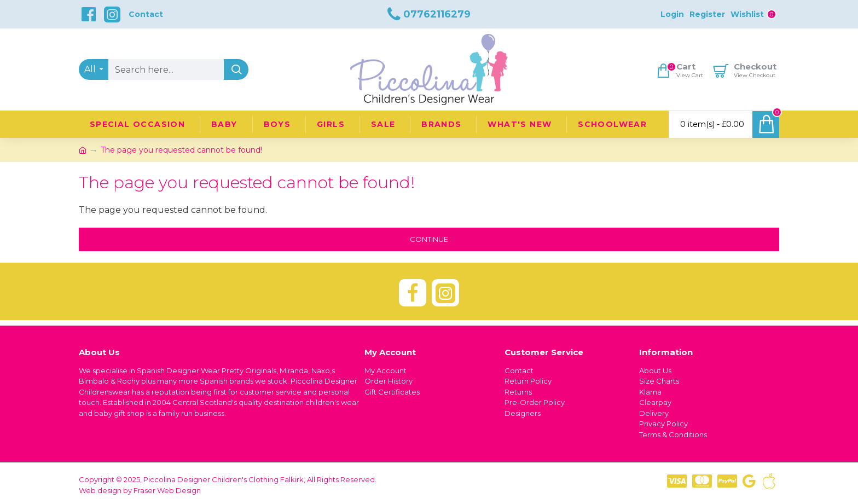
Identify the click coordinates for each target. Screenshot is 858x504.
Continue (429, 239)
